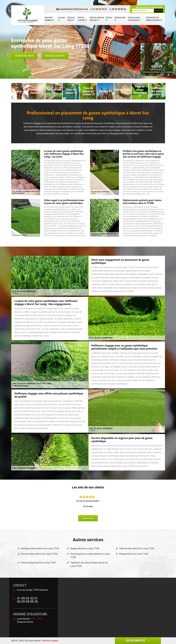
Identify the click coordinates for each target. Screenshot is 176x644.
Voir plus (88, 518)
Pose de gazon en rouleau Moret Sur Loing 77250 (90, 556)
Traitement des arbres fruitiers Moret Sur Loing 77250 (89, 564)
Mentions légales (50, 641)
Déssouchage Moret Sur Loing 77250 (38, 563)
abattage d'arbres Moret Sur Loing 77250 (40, 549)
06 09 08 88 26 (118, 9)
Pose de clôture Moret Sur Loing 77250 (39, 554)
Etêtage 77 (109, 19)
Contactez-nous (24, 56)
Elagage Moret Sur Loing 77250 (85, 549)
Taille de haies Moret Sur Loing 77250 (137, 549)
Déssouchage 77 (120, 19)
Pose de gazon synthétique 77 (134, 19)
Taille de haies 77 (71, 19)
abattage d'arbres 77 (49, 19)
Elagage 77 (62, 19)
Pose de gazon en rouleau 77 (97, 19)
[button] (84, 76)
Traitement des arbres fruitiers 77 (154, 19)
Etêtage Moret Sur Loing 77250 (134, 554)
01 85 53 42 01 (99, 9)
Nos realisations (55, 56)
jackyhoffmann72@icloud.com (72, 9)
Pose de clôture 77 (82, 19)
